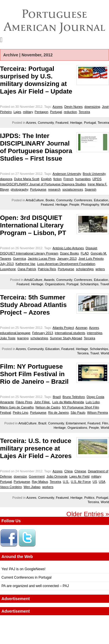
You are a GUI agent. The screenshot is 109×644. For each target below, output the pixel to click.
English (46, 179)
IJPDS (97, 179)
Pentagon (41, 112)
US (95, 482)
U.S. (66, 482)
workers (48, 487)
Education (101, 200)
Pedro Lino (20, 412)
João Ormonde (57, 476)
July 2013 (7, 264)
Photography (90, 204)
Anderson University (67, 174)
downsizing (92, 107)
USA (102, 482)
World (105, 204)
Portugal (56, 112)
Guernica (20, 259)
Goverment (37, 476)
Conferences (83, 200)
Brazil (57, 397)
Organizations (55, 284)
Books (50, 200)
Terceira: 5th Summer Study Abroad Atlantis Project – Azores (33, 305)
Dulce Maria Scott (27, 179)
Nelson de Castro (48, 407)
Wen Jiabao (32, 487)
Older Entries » (88, 514)
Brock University (94, 174)
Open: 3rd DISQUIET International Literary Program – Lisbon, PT (33, 225)
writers (100, 269)
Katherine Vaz (25, 264)
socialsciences (73, 189)
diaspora (6, 179)
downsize (20, 476)
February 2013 (43, 333)
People (74, 204)
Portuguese (38, 189)
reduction (70, 112)
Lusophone (8, 269)
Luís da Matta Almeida (68, 402)
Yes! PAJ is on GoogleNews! (23, 569)
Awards (49, 280)
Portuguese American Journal (54, 20)
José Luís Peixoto (91, 259)
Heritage (76, 123)
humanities (83, 179)
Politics (89, 498)
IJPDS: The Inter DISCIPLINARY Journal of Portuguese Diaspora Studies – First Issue (36, 147)
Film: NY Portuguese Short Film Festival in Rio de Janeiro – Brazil (34, 374)
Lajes (17, 112)
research (54, 189)
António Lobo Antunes (68, 248)
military (28, 112)
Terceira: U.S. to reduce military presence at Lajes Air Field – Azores (36, 448)
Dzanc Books (69, 253)
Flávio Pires (24, 402)
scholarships (85, 269)
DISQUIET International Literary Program (29, 253)
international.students (70, 333)
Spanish (91, 189)
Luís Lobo (93, 402)
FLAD (85, 253)
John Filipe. (42, 402)
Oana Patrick (27, 269)
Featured (62, 123)
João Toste (8, 338)
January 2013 (67, 259)
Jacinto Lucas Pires (41, 259)
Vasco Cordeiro (11, 487)
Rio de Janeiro (59, 412)
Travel (105, 284)
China (68, 471)
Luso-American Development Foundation (66, 264)
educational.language (15, 333)
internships (95, 333)
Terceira (84, 112)
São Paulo (78, 412)
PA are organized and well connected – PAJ (35, 586)
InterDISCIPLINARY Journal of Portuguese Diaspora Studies (43, 184)
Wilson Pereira (98, 412)
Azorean (82, 328)
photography (19, 189)
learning (23, 338)
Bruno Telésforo (74, 397)
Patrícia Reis (47, 269)
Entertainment (76, 423)
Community (46, 123)
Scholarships (89, 284)
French (68, 179)
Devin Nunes (73, 107)
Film (105, 423)
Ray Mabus (40, 482)
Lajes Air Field (79, 476)
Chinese (80, 471)
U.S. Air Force (81, 482)
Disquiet (92, 248)
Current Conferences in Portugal (26, 577)
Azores (58, 107)
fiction (57, 179)
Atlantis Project (63, 328)
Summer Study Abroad (66, 338)
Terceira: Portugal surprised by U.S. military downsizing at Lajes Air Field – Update (36, 80)
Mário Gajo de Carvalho (17, 407)
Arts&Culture (35, 200)
